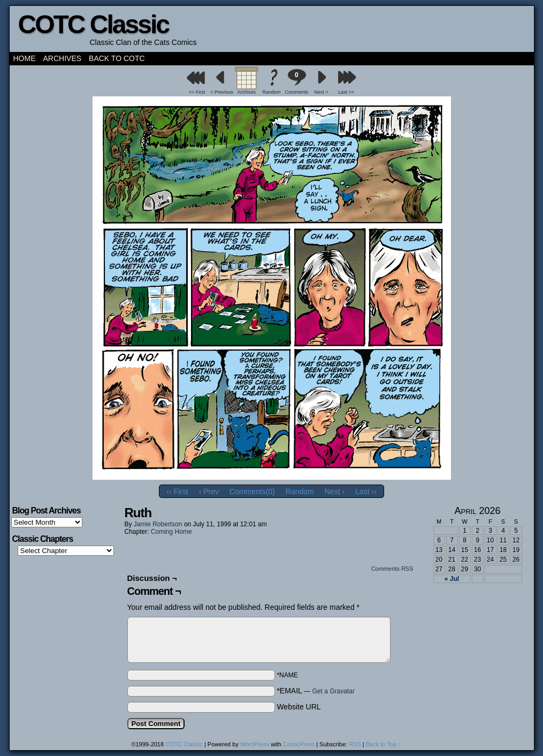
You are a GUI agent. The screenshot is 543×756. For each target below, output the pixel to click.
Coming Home (171, 532)
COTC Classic (93, 24)
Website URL (299, 707)
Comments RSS (392, 569)
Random (271, 92)
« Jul (452, 579)
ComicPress (299, 744)
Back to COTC (117, 58)
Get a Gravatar (334, 691)
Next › (335, 492)
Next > (321, 92)
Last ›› (366, 492)
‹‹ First (177, 492)
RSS (355, 744)
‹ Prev (209, 492)
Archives (63, 58)
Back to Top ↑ (384, 744)
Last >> (346, 92)
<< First (197, 92)
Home (25, 58)
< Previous (222, 92)
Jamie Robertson (158, 524)
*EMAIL (316, 691)
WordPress (255, 744)
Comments (296, 82)
